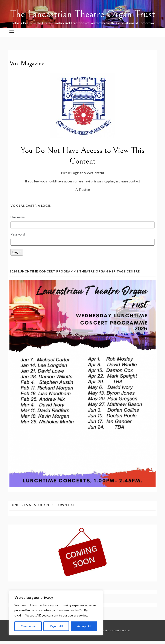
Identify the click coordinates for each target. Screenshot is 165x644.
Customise (28, 626)
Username (18, 217)
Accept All (84, 626)
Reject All (56, 626)
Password (18, 234)
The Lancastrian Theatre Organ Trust (83, 14)
